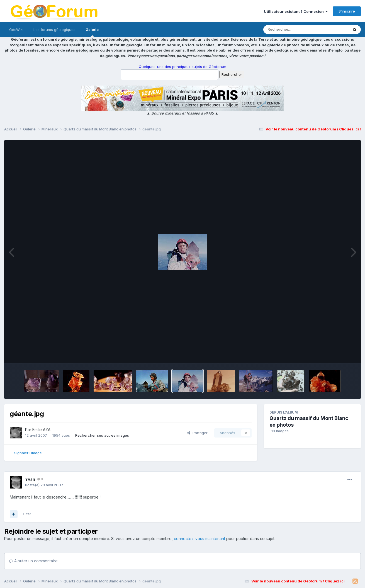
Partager (197, 433)
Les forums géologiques (54, 30)
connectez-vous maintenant (199, 539)
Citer (27, 514)
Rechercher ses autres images (102, 435)
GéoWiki (16, 30)
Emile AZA (41, 430)
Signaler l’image (28, 453)
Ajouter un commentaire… (35, 561)
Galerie (92, 32)
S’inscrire (347, 11)
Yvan (30, 479)
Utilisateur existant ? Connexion (296, 11)
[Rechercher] (290, 30)
